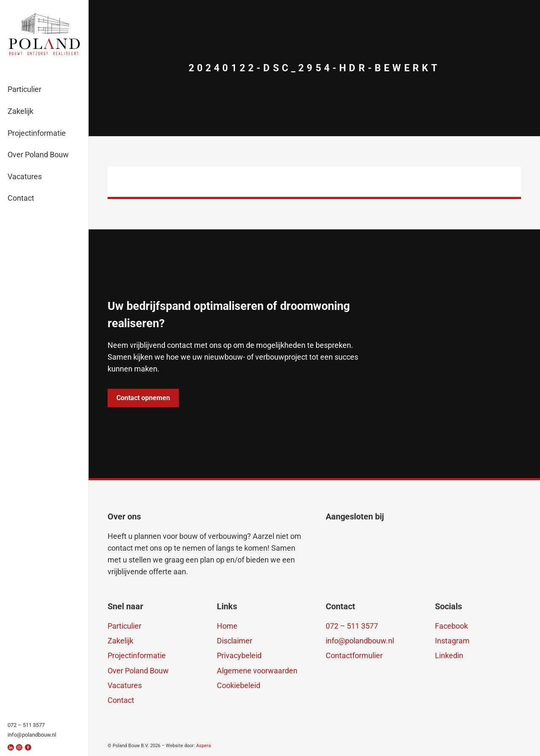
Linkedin (449, 655)
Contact (121, 700)
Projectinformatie (137, 655)
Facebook (451, 626)
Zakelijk (120, 641)
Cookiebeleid (239, 685)
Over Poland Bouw (138, 671)
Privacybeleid (239, 655)
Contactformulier (354, 655)
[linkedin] (11, 747)
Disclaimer (235, 641)
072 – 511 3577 (352, 626)
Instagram (452, 641)
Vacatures (125, 685)
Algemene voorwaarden (257, 671)
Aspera (204, 746)
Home (227, 626)
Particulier (124, 626)
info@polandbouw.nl (360, 641)
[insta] (19, 747)
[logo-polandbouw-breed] (45, 34)
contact (120, 548)
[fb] (28, 747)
